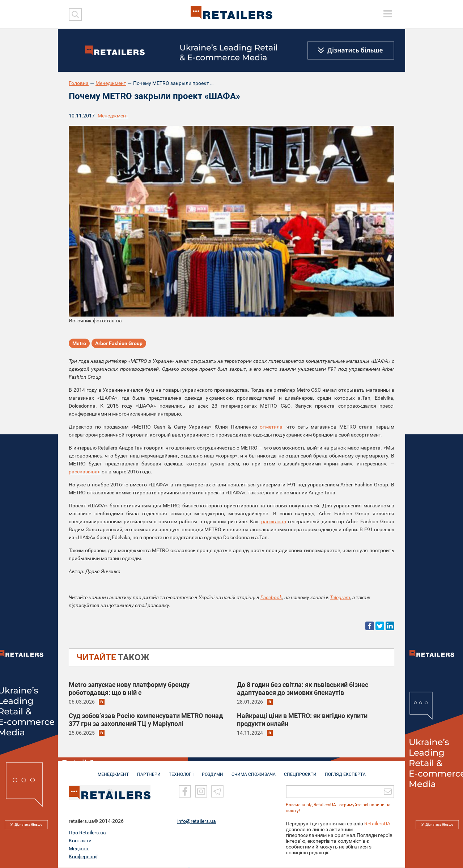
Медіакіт (79, 849)
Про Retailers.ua (87, 833)
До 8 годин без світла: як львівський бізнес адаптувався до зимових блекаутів (303, 689)
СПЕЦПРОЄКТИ (300, 771)
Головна (79, 83)
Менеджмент (111, 83)
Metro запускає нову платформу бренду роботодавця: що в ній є (129, 689)
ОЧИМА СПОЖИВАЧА (254, 771)
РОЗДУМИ (213, 771)
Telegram (340, 597)
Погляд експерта (345, 771)
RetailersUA (377, 824)
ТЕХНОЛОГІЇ (181, 771)
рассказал (274, 521)
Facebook (271, 597)
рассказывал (85, 472)
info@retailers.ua (197, 821)
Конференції (83, 857)
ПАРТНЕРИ (149, 771)
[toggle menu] (388, 14)
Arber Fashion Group (119, 343)
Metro (79, 343)
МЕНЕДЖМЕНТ (113, 771)
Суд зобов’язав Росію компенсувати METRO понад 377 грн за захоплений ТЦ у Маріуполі (146, 720)
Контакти (80, 841)
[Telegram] (217, 792)
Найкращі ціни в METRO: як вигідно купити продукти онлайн (302, 720)
